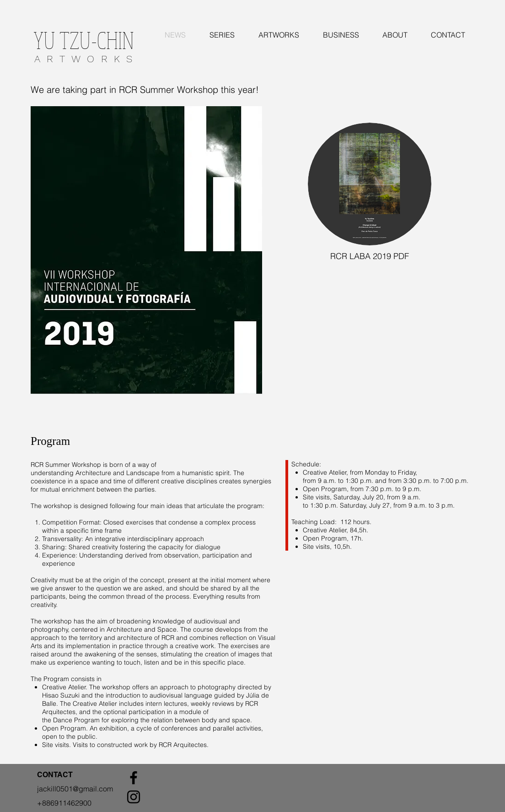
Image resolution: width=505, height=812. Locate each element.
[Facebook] (134, 778)
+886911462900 (64, 803)
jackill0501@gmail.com (75, 789)
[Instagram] (134, 797)
